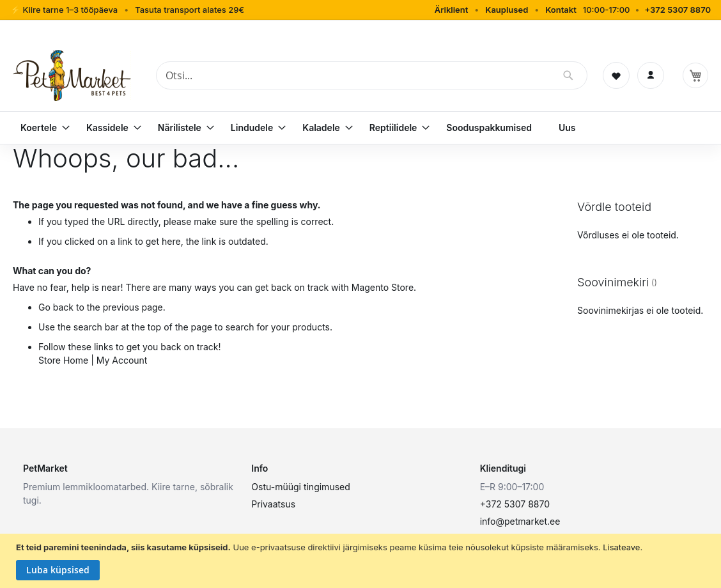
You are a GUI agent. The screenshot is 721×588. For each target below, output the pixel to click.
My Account (122, 360)
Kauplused (507, 10)
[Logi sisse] (651, 75)
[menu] (360, 128)
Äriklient (452, 10)
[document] (362, 561)
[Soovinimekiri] (616, 75)
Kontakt (561, 10)
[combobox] (372, 75)
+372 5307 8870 (678, 10)
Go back (56, 307)
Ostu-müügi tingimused (300, 487)
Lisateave (621, 547)
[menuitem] (40, 128)
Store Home (63, 360)
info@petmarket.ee (520, 521)
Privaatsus (273, 504)
